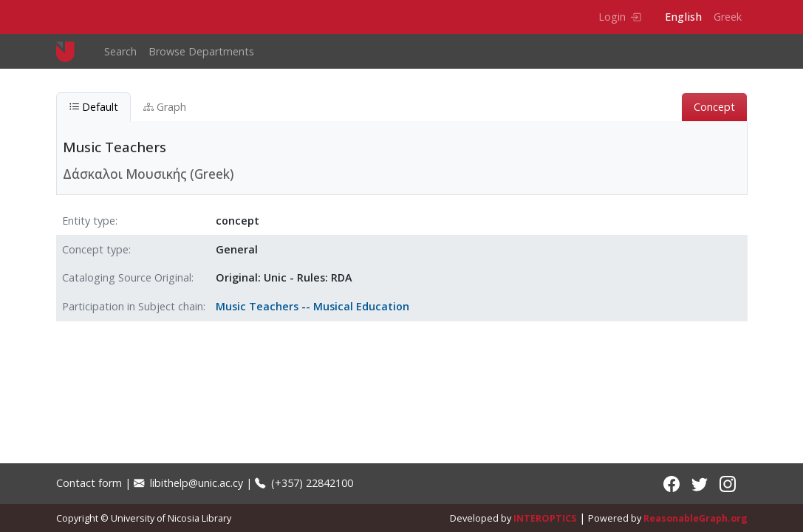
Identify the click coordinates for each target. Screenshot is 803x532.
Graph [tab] (165, 107)
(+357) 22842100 (304, 483)
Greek (728, 17)
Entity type (89, 221)
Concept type (95, 249)
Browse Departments (201, 51)
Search (120, 51)
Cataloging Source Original (127, 277)
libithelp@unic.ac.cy (188, 483)
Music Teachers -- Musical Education (312, 306)
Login (619, 17)
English (683, 17)
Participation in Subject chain (133, 306)
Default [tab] (93, 107)
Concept (714, 107)
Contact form (89, 483)
